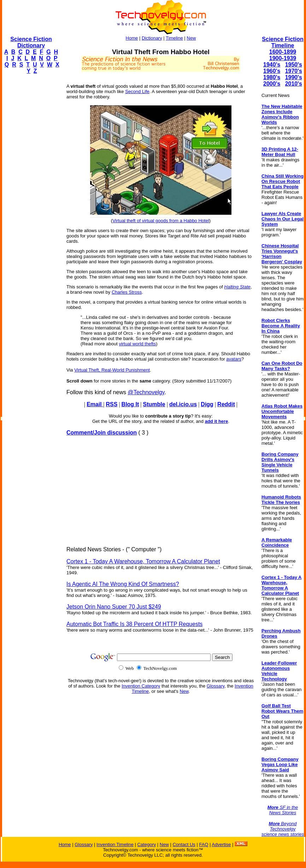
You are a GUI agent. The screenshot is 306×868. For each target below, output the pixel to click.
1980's (272, 77)
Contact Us (184, 844)
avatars (234, 359)
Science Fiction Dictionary (31, 42)
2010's (294, 84)
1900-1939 (283, 58)
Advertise (221, 844)
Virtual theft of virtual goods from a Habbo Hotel (161, 221)
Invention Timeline (115, 844)
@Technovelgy (146, 392)
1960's (272, 71)
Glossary (216, 686)
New (191, 38)
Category (146, 844)
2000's (272, 84)
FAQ (204, 844)
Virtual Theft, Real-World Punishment (112, 370)
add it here (217, 421)
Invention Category (141, 686)
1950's (294, 65)
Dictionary (152, 38)
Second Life (137, 91)
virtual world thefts (137, 344)
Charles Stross (127, 292)
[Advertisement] (30, 186)
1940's (272, 65)
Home (132, 38)
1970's (294, 71)
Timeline (174, 38)
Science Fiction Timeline (283, 42)
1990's (294, 77)
